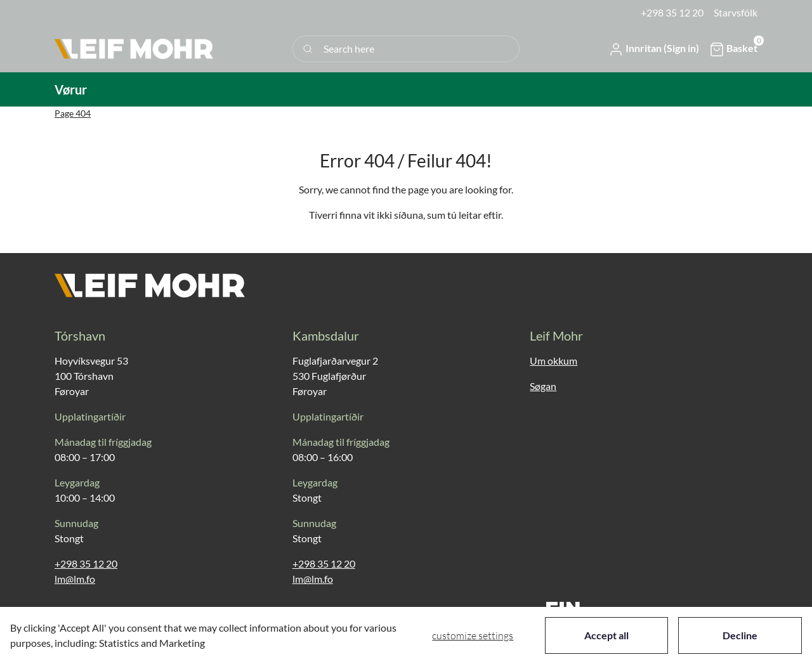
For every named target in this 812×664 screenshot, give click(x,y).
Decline (740, 635)
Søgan (543, 386)
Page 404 (73, 113)
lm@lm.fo (75, 579)
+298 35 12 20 (86, 563)
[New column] (134, 49)
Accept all (606, 635)
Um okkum (553, 361)
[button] (654, 49)
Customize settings (473, 635)
